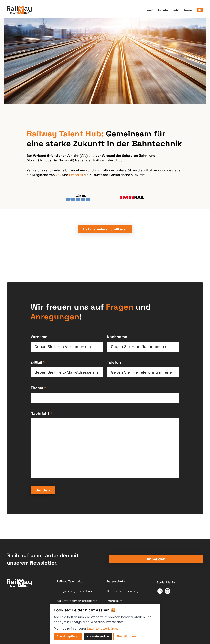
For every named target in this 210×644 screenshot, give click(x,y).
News (188, 10)
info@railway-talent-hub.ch (77, 591)
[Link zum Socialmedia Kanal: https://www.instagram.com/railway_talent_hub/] (168, 592)
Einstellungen (126, 636)
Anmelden (156, 559)
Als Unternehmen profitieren (77, 601)
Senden (43, 490)
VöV (58, 175)
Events (163, 10)
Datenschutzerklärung (123, 591)
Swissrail (76, 175)
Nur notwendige (98, 636)
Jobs (176, 10)
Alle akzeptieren (68, 636)
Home (149, 10)
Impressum (114, 601)
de (200, 10)
